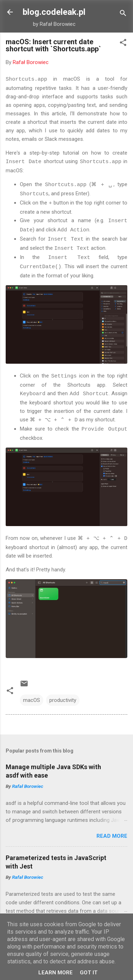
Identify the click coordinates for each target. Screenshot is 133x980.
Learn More (56, 973)
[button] (123, 44)
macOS (32, 694)
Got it (89, 973)
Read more (112, 830)
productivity (63, 694)
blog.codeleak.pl (54, 12)
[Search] (123, 14)
